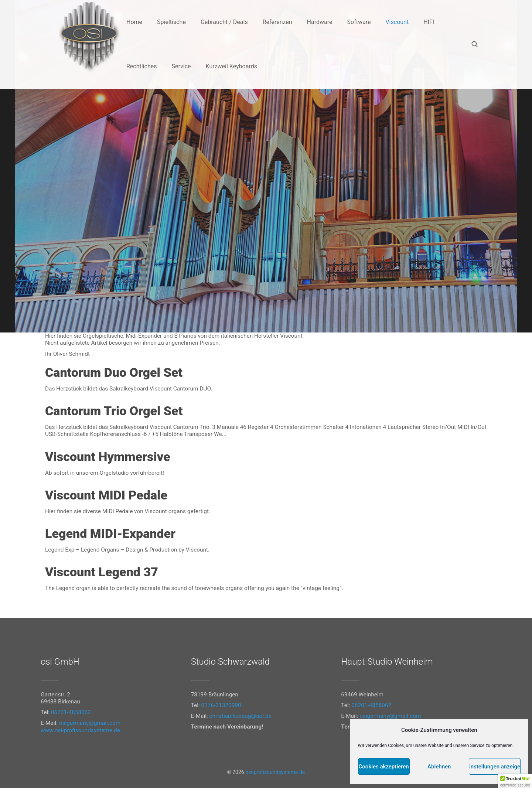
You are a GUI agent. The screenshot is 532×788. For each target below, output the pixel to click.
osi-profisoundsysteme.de (275, 772)
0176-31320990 (221, 705)
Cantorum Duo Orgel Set (114, 372)
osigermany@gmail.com (90, 723)
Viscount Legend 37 (102, 572)
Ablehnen (439, 767)
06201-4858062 (71, 712)
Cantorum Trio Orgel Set (114, 411)
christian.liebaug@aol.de (241, 716)
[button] (515, 781)
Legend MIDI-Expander (110, 533)
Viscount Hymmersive (108, 457)
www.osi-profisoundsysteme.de (80, 730)
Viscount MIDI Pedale (106, 495)
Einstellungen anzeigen (495, 767)
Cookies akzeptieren (384, 767)
